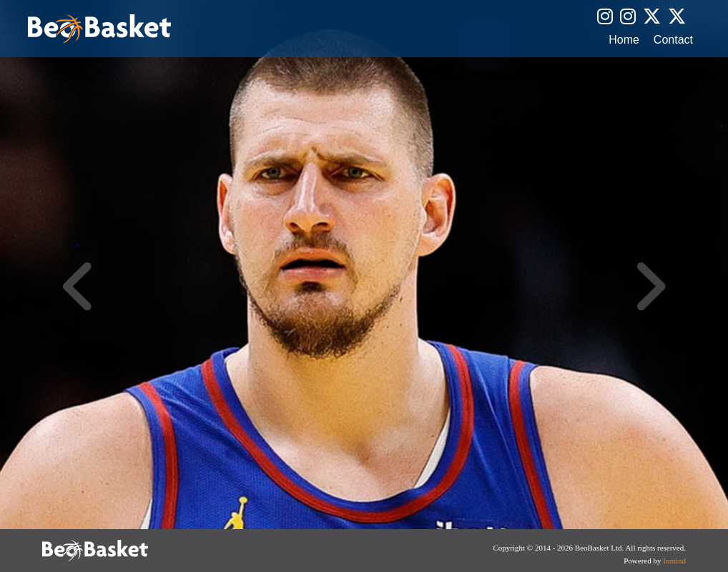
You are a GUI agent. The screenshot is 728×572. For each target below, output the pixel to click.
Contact (673, 40)
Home (624, 40)
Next (649, 286)
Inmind (674, 561)
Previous (79, 286)
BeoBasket (99, 29)
